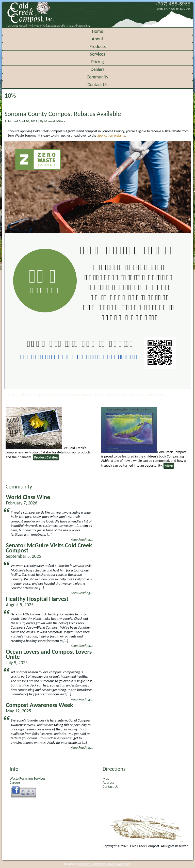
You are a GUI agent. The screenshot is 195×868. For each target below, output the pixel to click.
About (98, 39)
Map (106, 779)
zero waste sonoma (152, 394)
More (169, 466)
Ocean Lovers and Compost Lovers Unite (49, 654)
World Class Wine (28, 497)
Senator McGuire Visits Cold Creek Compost (49, 548)
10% (61, 394)
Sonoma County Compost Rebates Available (63, 114)
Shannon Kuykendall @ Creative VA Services (104, 864)
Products (97, 46)
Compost (86, 394)
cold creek (72, 394)
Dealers (98, 69)
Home (97, 31)
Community (97, 77)
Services (97, 54)
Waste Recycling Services (28, 779)
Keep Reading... (82, 540)
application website (111, 135)
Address (108, 783)
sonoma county (128, 394)
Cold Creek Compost (31, 394)
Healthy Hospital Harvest (37, 599)
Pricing (97, 62)
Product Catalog (46, 457)
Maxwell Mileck (55, 121)
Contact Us (97, 85)
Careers (15, 783)
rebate (111, 394)
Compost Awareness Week (39, 705)
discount (100, 394)
